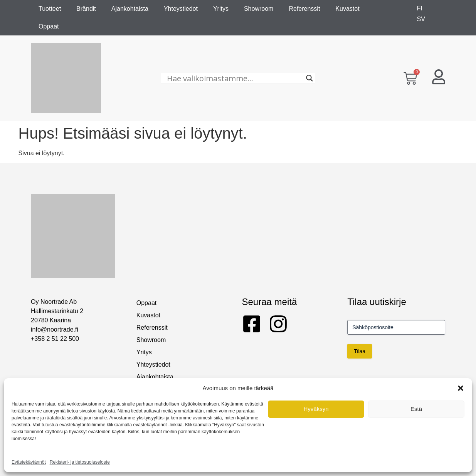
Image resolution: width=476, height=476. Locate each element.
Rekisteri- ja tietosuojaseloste (80, 462)
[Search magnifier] (309, 78)
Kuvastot (347, 9)
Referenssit (304, 9)
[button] (461, 388)
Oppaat (49, 26)
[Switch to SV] (421, 19)
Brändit (86, 9)
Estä (416, 409)
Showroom (259, 9)
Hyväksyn (316, 409)
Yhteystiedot (181, 9)
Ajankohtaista (130, 9)
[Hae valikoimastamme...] (234, 78)
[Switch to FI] (420, 8)
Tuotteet (50, 9)
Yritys (221, 9)
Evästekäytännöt (29, 462)
